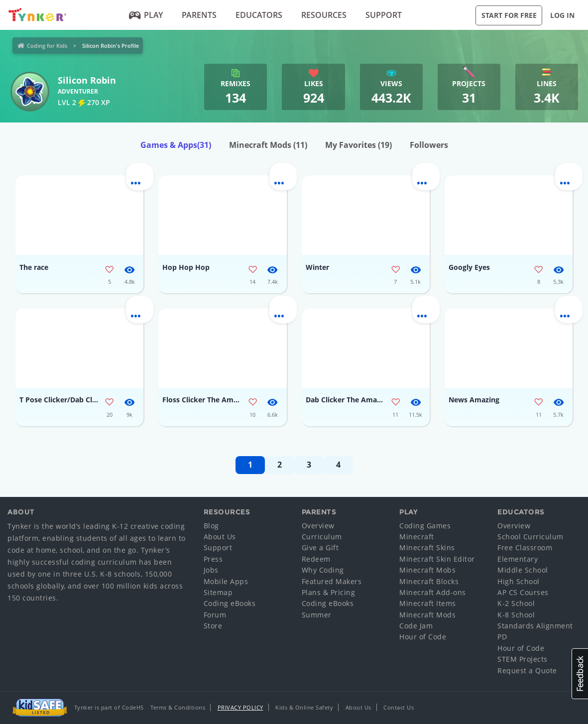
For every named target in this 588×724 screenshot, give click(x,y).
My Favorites (358, 145)
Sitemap (218, 592)
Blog (211, 526)
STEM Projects (523, 659)
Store (213, 626)
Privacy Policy (240, 707)
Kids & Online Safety (304, 707)
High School (519, 581)
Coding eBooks (230, 603)
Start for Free (509, 15)
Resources (324, 15)
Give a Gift (320, 547)
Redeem (316, 559)
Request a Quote (527, 670)
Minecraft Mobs (427, 570)
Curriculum (322, 537)
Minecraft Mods (268, 145)
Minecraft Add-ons (433, 592)
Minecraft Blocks (429, 581)
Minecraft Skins (427, 547)
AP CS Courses (523, 592)
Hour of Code (423, 637)
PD (502, 637)
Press (213, 559)
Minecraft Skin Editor (437, 559)
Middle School (523, 570)
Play (146, 15)
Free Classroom (525, 547)
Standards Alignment (535, 626)
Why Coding (323, 570)
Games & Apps (176, 145)
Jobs (211, 570)
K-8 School (516, 615)
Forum (215, 615)
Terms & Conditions (178, 707)
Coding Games (425, 526)
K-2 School (516, 603)
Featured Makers (332, 581)
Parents (199, 15)
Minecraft (417, 537)
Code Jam (416, 626)
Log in (562, 15)
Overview (318, 526)
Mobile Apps (226, 581)
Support (384, 15)
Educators (259, 15)
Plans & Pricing (329, 592)
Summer (317, 615)
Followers (429, 145)
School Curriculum (530, 537)
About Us (220, 537)
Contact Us (399, 707)
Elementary (518, 559)
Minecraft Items (428, 603)
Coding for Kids (47, 46)
